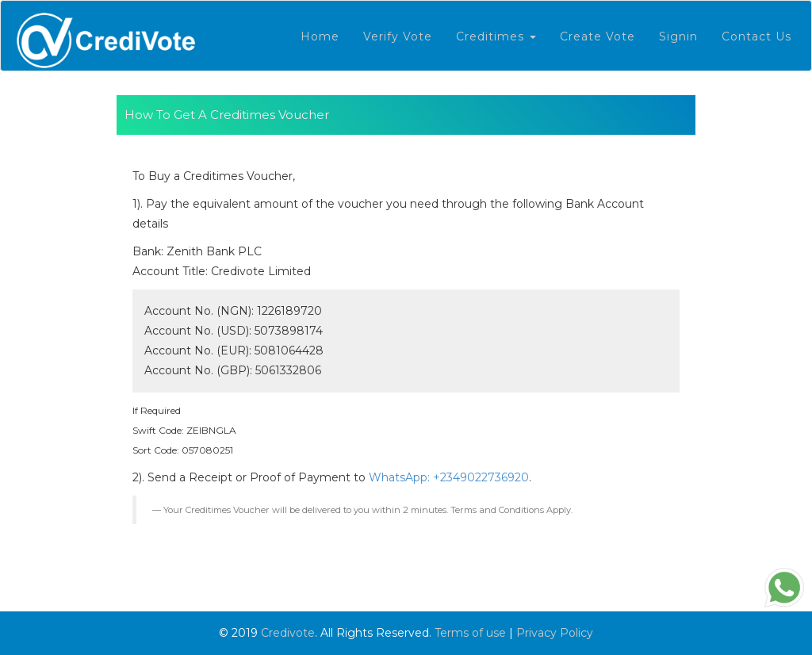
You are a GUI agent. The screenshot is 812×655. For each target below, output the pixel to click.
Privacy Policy (555, 633)
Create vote (598, 36)
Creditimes (496, 36)
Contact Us (756, 36)
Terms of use (470, 633)
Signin (678, 36)
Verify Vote (398, 36)
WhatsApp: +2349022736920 (449, 477)
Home (320, 36)
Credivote (288, 633)
